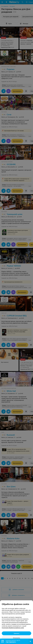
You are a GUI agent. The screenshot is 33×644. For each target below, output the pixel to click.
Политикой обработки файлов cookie (13, 628)
